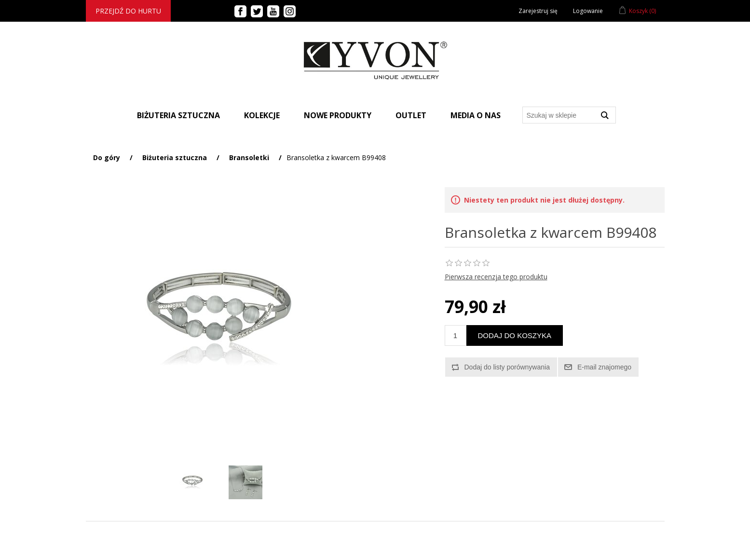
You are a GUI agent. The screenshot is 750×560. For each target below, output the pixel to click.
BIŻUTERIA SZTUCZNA (178, 115)
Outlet (411, 115)
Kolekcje (262, 115)
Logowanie (588, 11)
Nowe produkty (338, 115)
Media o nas (476, 115)
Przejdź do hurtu (128, 11)
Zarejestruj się (538, 11)
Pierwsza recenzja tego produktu (496, 277)
